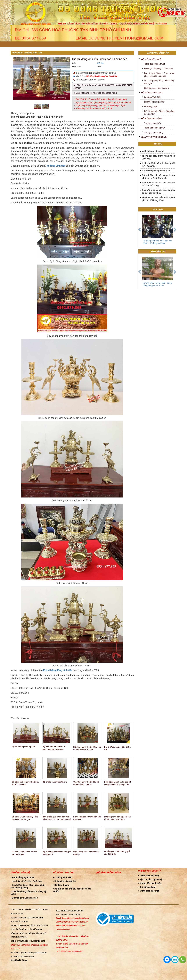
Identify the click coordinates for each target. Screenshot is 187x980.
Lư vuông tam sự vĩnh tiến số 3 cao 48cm (87, 818)
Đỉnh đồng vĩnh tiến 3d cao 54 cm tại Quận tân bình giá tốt (117, 783)
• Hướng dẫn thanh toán (150, 883)
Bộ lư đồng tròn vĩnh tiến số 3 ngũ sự (87, 853)
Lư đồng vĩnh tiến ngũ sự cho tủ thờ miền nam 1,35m (117, 818)
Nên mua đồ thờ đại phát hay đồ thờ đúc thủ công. (158, 184)
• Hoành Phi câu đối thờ (65, 881)
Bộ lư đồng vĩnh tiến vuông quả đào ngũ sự (57, 853)
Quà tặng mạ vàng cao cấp (157, 88)
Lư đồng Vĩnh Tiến (33, 53)
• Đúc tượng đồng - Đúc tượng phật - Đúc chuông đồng (28, 886)
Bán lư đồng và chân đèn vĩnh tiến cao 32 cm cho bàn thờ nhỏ (57, 818)
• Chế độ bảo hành (147, 887)
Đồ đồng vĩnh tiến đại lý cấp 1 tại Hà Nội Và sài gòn (25, 818)
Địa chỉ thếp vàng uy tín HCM (156, 171)
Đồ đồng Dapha (151, 107)
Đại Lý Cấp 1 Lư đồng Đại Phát (25, 945)
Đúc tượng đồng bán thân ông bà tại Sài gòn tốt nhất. (158, 191)
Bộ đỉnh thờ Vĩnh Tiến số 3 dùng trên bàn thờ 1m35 (54, 748)
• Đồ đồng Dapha (61, 885)
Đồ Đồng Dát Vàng (152, 119)
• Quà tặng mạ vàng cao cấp (24, 898)
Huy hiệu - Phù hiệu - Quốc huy (158, 69)
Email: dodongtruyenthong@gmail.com (72, 918)
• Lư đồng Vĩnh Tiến (63, 877)
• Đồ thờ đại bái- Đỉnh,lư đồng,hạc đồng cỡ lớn (72, 890)
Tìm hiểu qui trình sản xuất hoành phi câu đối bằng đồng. (158, 199)
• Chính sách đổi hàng (149, 876)
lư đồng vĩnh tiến (56, 166)
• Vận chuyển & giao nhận (151, 879)
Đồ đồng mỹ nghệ (151, 59)
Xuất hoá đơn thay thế (153, 151)
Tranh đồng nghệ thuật (155, 64)
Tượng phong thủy (153, 123)
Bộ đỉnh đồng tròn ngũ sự (23, 747)
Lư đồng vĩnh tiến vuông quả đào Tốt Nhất (117, 853)
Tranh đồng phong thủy (155, 128)
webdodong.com (63, 929)
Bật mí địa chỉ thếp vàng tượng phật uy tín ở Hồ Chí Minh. (158, 177)
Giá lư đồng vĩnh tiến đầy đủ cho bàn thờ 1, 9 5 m (86, 783)
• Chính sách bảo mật (149, 891)
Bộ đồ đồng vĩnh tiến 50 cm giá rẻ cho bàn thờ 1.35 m (87, 748)
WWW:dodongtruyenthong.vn (72, 922)
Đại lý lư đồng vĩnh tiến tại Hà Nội (117, 748)
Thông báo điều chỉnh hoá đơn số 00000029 (158, 157)
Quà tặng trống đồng (154, 137)
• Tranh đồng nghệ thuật (22, 877)
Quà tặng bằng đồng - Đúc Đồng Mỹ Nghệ (159, 82)
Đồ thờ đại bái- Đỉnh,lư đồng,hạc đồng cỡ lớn (159, 113)
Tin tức (158, 144)
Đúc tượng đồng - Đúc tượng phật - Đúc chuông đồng (159, 75)
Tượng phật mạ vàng (154, 132)
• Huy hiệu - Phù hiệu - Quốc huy (26, 881)
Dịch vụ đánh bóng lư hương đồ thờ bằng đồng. (158, 165)
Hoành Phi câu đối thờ (154, 102)
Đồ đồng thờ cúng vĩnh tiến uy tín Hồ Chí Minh (25, 783)
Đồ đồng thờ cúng (152, 93)
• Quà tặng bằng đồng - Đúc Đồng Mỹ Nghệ (28, 893)
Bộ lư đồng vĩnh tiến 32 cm (55, 782)
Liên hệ (100, 63)
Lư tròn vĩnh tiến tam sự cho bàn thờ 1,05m (25, 853)
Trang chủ (17, 53)
